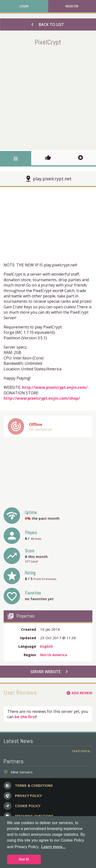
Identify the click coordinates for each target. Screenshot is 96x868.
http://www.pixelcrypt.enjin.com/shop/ (42, 398)
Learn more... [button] (53, 847)
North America (54, 655)
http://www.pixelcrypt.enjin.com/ (55, 387)
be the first (25, 717)
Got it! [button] (24, 859)
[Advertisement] (48, 97)
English (46, 646)
